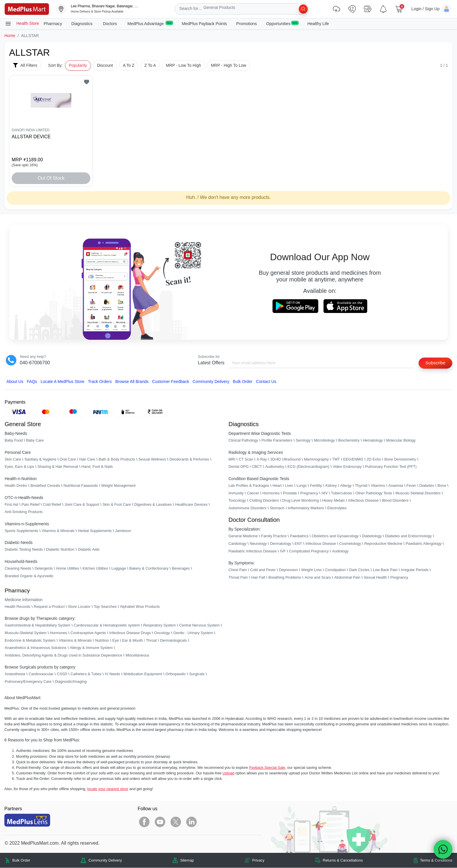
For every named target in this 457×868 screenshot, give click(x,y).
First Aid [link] (11, 505)
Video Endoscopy (347, 467)
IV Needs (113, 674)
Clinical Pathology (243, 441)
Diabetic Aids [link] (89, 550)
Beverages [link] (181, 569)
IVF (283, 551)
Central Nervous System (200, 625)
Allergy (346, 486)
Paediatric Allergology (424, 544)
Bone (442, 486)
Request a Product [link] (49, 607)
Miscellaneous (137, 656)
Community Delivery (211, 382)
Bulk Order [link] (21, 861)
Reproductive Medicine (383, 544)
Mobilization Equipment (143, 674)
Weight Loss (312, 570)
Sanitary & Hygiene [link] (41, 460)
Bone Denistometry (400, 460)
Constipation (335, 570)
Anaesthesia (15, 674)
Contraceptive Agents (88, 633)
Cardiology (237, 544)
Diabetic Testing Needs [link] (24, 550)
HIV (325, 493)
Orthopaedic (176, 674)
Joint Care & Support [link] (82, 505)
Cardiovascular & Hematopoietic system (107, 625)
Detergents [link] (44, 569)
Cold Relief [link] (52, 505)
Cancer (253, 493)
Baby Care (35, 441)
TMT (336, 460)
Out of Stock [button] (51, 178)
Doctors (110, 24)
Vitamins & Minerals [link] (58, 531)
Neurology (258, 544)
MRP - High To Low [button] (229, 65)
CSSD (62, 674)
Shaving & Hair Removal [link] (58, 467)
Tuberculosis (342, 493)
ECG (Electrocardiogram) (308, 467)
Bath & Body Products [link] (117, 460)
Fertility (316, 486)
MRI (232, 460)
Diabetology (372, 536)
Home (10, 36)
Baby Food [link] (14, 441)
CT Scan (246, 460)
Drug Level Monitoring (301, 501)
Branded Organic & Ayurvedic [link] (29, 576)
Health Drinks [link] (16, 486)
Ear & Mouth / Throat (139, 640)
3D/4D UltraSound (285, 460)
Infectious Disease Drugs (130, 633)
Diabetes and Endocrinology (408, 536)
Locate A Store (63, 382)
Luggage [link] (119, 569)
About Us (15, 382)
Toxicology (237, 501)
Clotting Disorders (264, 501)
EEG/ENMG (353, 460)
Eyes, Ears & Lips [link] (19, 467)
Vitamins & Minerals (75, 640)
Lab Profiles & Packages (249, 486)
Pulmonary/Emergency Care (28, 682)
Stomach (277, 508)
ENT (298, 544)
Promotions (247, 24)
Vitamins (378, 486)
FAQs (32, 382)
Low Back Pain (385, 570)
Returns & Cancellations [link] (343, 861)
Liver (289, 486)
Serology (303, 441)
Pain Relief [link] (31, 505)
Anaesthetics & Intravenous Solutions (36, 648)
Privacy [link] (258, 861)
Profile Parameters (277, 441)
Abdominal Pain (347, 578)
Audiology (340, 551)
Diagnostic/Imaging (71, 682)
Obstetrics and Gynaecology (335, 536)
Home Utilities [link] (68, 569)
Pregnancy (309, 493)
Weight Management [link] (118, 486)
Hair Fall (258, 578)
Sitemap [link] (187, 861)
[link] (27, 9)
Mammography (316, 460)
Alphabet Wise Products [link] (140, 607)
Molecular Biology (401, 441)
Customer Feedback (171, 382)
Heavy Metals (333, 501)
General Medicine (243, 536)
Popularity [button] (78, 65)
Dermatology (281, 544)
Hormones (58, 633)
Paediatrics (299, 536)
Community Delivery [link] (105, 861)
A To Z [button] (129, 65)
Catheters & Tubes (86, 674)
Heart (277, 486)
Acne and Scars (318, 578)
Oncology (162, 633)
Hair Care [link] (87, 460)
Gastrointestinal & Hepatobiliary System (37, 625)
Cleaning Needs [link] (18, 569)
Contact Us (266, 382)
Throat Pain (238, 578)
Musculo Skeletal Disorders (418, 493)
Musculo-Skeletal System (26, 633)
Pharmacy (53, 24)
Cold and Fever (263, 570)
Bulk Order (243, 382)
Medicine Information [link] (24, 600)
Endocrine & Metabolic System (30, 640)
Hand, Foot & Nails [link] (97, 467)
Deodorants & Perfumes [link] (189, 460)
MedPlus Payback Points (204, 24)
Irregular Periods (415, 570)
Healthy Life (318, 24)
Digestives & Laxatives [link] (153, 505)
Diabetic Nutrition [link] (60, 550)
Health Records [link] (17, 607)
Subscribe (435, 363)
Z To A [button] (150, 65)
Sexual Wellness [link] (152, 460)
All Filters (25, 65)
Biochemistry (349, 441)
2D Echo (374, 460)
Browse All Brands (132, 382)
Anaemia (396, 486)
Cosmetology (350, 544)
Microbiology (324, 441)
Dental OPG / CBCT (245, 467)
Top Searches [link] (105, 607)
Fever (411, 486)
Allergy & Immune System (91, 648)
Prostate (290, 493)
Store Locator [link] (79, 607)
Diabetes (427, 486)
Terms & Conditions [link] (436, 861)
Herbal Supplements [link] (95, 531)
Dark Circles (359, 570)
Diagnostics (82, 24)
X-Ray (262, 460)
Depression (288, 570)
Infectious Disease (363, 501)
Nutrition (102, 640)
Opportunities (282, 23)
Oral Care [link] (68, 460)
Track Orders (100, 382)
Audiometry (275, 467)
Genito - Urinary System (193, 633)
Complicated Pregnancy (309, 551)
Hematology (373, 441)
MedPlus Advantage (150, 23)
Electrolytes (337, 508)
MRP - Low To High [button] (183, 65)
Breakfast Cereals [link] (45, 486)
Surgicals (197, 674)
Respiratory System (159, 625)
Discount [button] (105, 65)
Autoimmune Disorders (247, 508)
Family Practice (274, 536)
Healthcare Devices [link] (191, 505)
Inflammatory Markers (306, 508)
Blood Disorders (395, 501)
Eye (115, 640)
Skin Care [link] (13, 460)
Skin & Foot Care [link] (117, 505)
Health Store (22, 24)
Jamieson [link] (123, 531)
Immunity (236, 493)
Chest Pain (238, 570)
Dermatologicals (173, 640)
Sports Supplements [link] (21, 531)
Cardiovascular (41, 674)
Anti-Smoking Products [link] (24, 512)
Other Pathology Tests (374, 493)
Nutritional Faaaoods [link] (81, 486)
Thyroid (361, 486)
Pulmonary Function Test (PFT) (391, 467)
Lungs (302, 486)
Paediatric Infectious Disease (253, 551)
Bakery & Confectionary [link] (149, 569)
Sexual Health (375, 578)
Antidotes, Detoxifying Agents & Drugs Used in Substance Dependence (63, 656)
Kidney (331, 486)
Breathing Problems (285, 578)
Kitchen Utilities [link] (95, 569)
